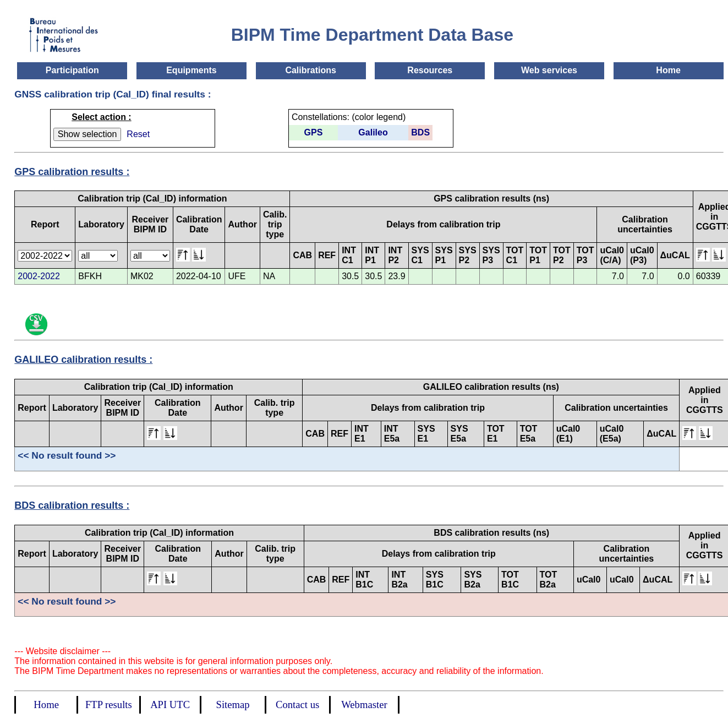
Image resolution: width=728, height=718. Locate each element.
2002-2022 (39, 276)
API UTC (170, 705)
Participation (72, 70)
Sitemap (233, 705)
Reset (138, 134)
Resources (430, 70)
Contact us (297, 705)
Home (668, 70)
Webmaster (364, 705)
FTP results (109, 705)
